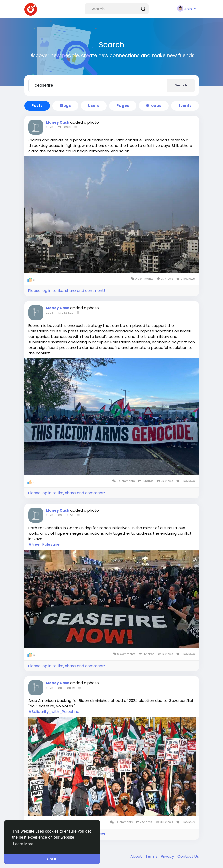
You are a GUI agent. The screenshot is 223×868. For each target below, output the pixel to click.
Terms (152, 856)
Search (181, 85)
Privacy (168, 856)
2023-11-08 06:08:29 (60, 688)
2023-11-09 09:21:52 (60, 515)
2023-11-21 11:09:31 (59, 127)
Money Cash (58, 122)
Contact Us (188, 856)
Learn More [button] (23, 844)
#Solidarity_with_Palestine (54, 712)
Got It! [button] (52, 859)
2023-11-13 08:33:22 (60, 313)
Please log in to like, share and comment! (66, 290)
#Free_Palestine (44, 544)
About (137, 856)
